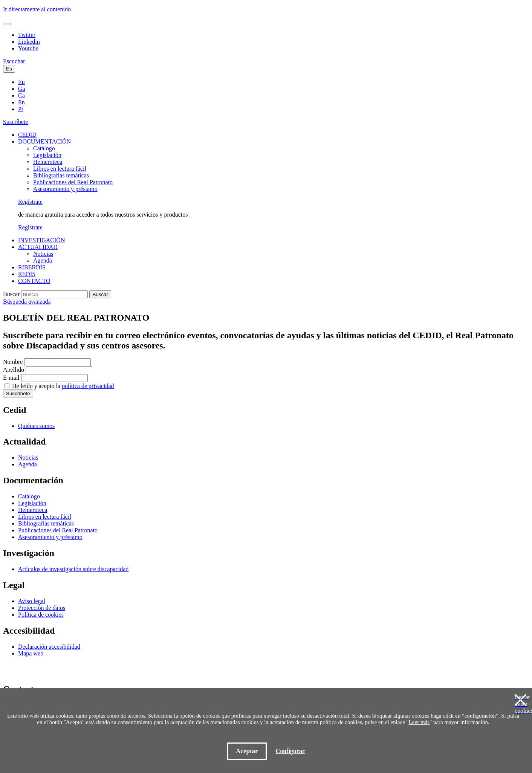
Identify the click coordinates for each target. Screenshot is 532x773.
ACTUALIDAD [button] (38, 247)
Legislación (47, 155)
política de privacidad (88, 386)
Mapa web (31, 653)
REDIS (27, 274)
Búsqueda (27, 302)
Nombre (13, 362)
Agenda (43, 260)
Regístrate (30, 202)
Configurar (290, 751)
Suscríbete (16, 122)
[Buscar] (54, 294)
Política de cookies (41, 615)
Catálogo (44, 148)
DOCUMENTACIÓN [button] (44, 141)
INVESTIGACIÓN (41, 240)
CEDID (27, 135)
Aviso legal (32, 601)
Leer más (419, 722)
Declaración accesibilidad (49, 647)
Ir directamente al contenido (37, 9)
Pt (21, 109)
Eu (21, 82)
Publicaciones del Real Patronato (73, 182)
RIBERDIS (32, 267)
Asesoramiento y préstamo (65, 189)
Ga (22, 89)
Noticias (43, 254)
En (21, 102)
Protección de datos (42, 608)
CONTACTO (34, 281)
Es (9, 69)
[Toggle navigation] (8, 24)
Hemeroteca (48, 162)
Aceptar (247, 751)
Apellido (14, 370)
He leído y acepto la (63, 386)
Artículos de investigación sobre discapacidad (73, 569)
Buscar (11, 294)
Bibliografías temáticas (61, 175)
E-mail (11, 378)
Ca (21, 95)
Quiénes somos (36, 426)
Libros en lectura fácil (60, 169)
